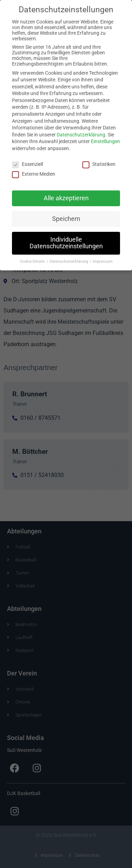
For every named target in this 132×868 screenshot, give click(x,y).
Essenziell (27, 160)
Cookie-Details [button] (33, 257)
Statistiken (99, 160)
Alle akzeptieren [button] (66, 194)
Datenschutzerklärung (81, 130)
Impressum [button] (103, 257)
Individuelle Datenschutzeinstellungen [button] (66, 238)
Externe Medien (34, 169)
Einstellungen (105, 137)
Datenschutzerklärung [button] (69, 257)
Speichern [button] (66, 214)
